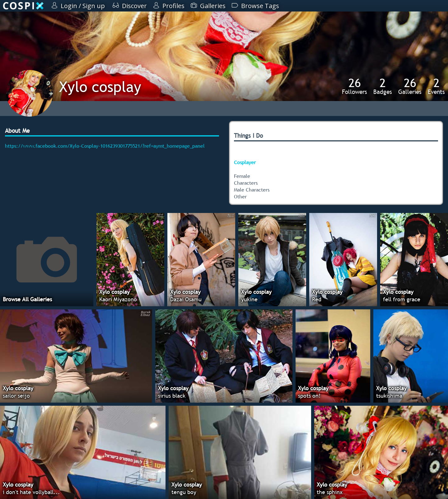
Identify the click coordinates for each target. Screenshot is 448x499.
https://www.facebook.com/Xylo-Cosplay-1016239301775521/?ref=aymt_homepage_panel (105, 146)
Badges (383, 86)
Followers (355, 86)
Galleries (410, 86)
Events (436, 86)
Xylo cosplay (100, 87)
